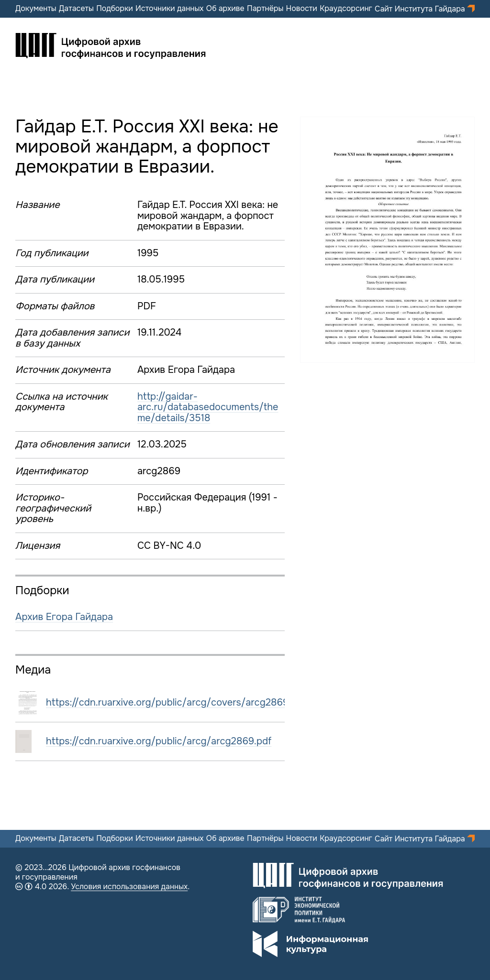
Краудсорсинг (346, 9)
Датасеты (76, 9)
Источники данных (169, 9)
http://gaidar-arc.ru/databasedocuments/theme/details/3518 (208, 407)
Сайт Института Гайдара (421, 9)
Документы (36, 9)
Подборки (115, 9)
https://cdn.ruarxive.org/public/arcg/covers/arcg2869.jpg (175, 702)
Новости (302, 9)
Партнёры (265, 9)
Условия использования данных (129, 887)
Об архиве (225, 9)
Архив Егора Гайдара (64, 617)
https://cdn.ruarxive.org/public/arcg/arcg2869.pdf (159, 741)
